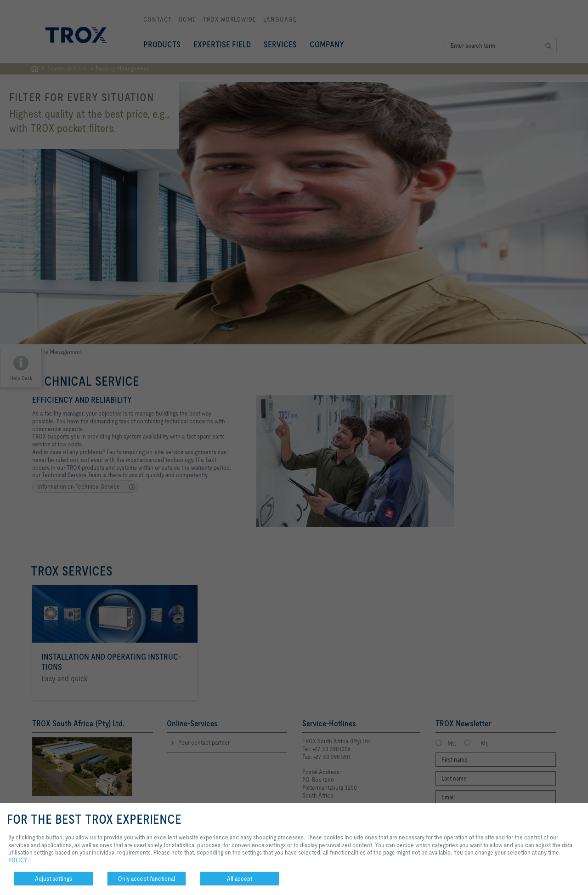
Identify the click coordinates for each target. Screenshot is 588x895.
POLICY (18, 860)
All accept (240, 878)
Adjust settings (54, 878)
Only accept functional (147, 878)
